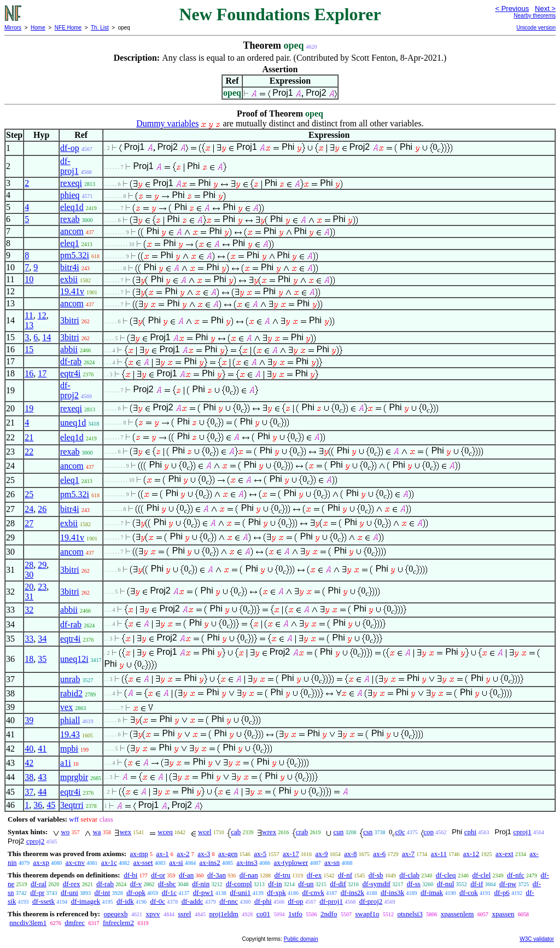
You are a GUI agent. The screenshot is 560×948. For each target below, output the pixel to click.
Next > (545, 8)
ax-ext (504, 854)
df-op (70, 148)
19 (29, 408)
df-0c (158, 901)
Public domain (301, 939)
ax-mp (139, 854)
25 (29, 494)
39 (29, 720)
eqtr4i (70, 373)
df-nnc (229, 901)
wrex (269, 832)
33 (29, 639)
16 (29, 373)
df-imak (432, 892)
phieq (70, 195)
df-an (186, 875)
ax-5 (260, 854)
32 (29, 610)
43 (42, 777)
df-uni (69, 892)
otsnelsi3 (410, 914)
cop (428, 832)
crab (302, 832)
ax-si (176, 862)
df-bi (130, 875)
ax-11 (439, 854)
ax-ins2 (209, 862)
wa (97, 832)
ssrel (185, 914)
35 (42, 659)
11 (29, 315)
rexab (70, 219)
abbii (69, 349)
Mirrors (13, 28)
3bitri (70, 320)
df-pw (508, 884)
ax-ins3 (247, 862)
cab (236, 832)
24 (29, 509)
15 (29, 349)
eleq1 (70, 243)
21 (29, 437)
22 (29, 452)
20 (29, 587)
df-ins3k (392, 892)
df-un (306, 884)
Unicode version (536, 28)
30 (29, 575)
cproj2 (35, 841)
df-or (158, 875)
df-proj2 (69, 390)
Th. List (100, 28)
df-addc (192, 901)
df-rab (71, 361)
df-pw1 (203, 892)
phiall (70, 720)
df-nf (345, 875)
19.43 (70, 734)
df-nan (249, 875)
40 (29, 749)
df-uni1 (240, 892)
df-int (103, 892)
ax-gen (228, 854)
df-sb (376, 875)
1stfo (295, 914)
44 (42, 792)
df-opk (136, 892)
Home (38, 28)
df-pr (37, 892)
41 (42, 749)
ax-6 (379, 854)
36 (38, 805)
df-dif (338, 884)
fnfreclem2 (118, 923)
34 (42, 639)
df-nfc (516, 875)
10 (29, 279)
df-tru (282, 875)
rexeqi (71, 183)
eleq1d (72, 207)
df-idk (125, 901)
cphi (470, 832)
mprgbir (74, 777)
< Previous (512, 8)
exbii (69, 279)
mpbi (69, 749)
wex (125, 832)
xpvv (153, 914)
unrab (70, 679)
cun (338, 832)
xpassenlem (457, 914)
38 (29, 777)
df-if (477, 884)
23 (42, 587)
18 (29, 659)
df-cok (469, 892)
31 (29, 597)
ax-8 (350, 854)
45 (51, 805)
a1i (66, 763)
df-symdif (377, 884)
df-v (136, 884)
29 (42, 565)
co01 (263, 914)
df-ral (39, 884)
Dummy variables (167, 123)
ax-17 (291, 854)
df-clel (481, 875)
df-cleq (446, 875)
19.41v (72, 291)
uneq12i (74, 659)
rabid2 (71, 693)
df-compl (239, 884)
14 (46, 337)
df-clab (409, 875)
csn (368, 832)
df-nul (446, 884)
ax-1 (163, 854)
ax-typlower (291, 862)
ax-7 (408, 854)
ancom (72, 231)
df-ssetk (43, 901)
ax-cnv (75, 862)
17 (42, 373)
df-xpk (276, 892)
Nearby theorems (535, 16)
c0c (400, 832)
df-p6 (502, 892)
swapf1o (367, 914)
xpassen (503, 914)
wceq (165, 832)
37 (29, 792)
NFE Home (68, 28)
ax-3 (204, 854)
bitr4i (70, 267)
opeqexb (115, 914)
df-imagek (86, 901)
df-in (275, 884)
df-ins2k (352, 892)
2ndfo (329, 914)
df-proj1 (69, 166)
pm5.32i (75, 255)
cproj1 (522, 832)
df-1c (169, 892)
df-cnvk (313, 892)
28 (29, 565)
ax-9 (321, 854)
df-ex (314, 875)
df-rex (72, 884)
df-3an (217, 875)
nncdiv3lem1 (28, 923)
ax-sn (332, 862)
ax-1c (109, 862)
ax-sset (143, 862)
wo (65, 832)
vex (66, 707)
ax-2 (183, 854)
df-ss (414, 884)
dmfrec (75, 923)
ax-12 (471, 854)
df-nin (201, 884)
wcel (205, 832)
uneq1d (73, 423)
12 (42, 315)
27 (29, 523)
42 (29, 763)
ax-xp (41, 862)
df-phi (263, 901)
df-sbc (167, 884)
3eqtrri (72, 805)
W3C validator (537, 939)
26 (42, 509)
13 (29, 325)
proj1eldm (223, 914)
